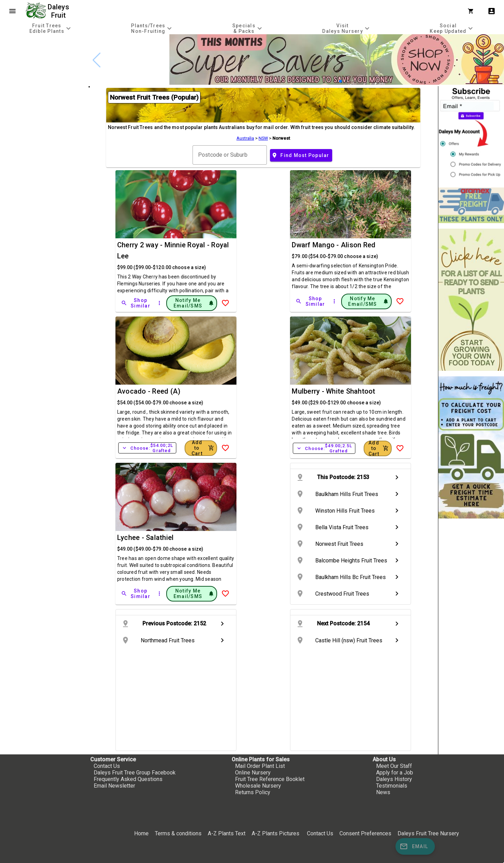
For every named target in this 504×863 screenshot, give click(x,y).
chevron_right (397, 477)
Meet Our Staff (394, 766)
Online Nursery (253, 773)
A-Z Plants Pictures (276, 833)
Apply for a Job (395, 773)
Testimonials (392, 786)
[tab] (51, 28)
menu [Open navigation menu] (12, 11)
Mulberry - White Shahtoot (333, 391)
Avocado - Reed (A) (149, 391)
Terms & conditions (179, 833)
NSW (263, 138)
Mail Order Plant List (260, 766)
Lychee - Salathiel (146, 538)
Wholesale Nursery (258, 786)
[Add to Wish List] (225, 303)
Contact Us (107, 766)
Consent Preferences (365, 833)
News (383, 792)
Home (141, 833)
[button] (340, 81)
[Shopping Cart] (472, 11)
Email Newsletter (114, 786)
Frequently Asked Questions (128, 779)
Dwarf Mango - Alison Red (334, 245)
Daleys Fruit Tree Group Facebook (135, 773)
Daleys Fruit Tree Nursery (428, 833)
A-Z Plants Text (227, 833)
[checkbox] (44, 64)
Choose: (147, 448)
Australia (245, 138)
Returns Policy (253, 792)
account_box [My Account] (492, 11)
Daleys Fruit (59, 11)
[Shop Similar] (136, 303)
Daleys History (394, 779)
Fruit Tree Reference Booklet (270, 779)
